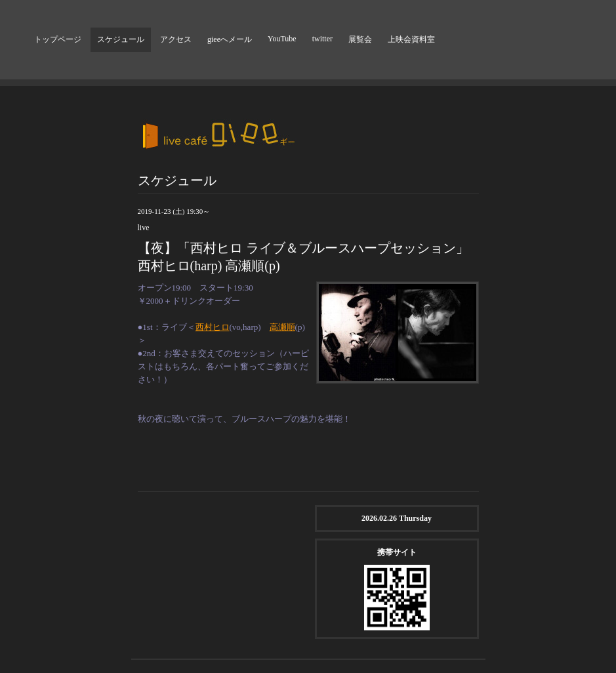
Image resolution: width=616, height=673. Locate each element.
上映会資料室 (411, 39)
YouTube (282, 39)
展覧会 (360, 39)
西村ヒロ (213, 327)
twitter (322, 39)
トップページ (58, 39)
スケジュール (121, 39)
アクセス (176, 39)
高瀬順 (282, 327)
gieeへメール (230, 39)
